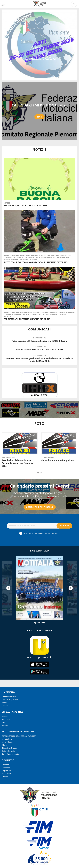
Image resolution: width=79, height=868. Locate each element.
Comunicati (16, 256)
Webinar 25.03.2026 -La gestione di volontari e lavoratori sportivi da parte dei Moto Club (39, 360)
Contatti (5, 706)
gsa (67, 256)
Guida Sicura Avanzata (10, 754)
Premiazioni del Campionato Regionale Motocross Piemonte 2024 (18, 463)
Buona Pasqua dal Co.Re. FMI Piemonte (25, 205)
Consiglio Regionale (9, 697)
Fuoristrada (59, 256)
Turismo (25, 260)
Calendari (5, 765)
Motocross (6, 719)
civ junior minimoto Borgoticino (58, 460)
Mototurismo (42, 258)
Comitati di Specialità (10, 700)
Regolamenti (7, 771)
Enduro (5, 716)
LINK (39, 117)
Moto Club (30, 258)
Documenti (27, 256)
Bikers (7, 256)
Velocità (33, 260)
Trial (3, 722)
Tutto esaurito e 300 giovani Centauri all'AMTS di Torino (36, 262)
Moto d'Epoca (7, 742)
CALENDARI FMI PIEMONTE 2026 (40, 105)
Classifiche (6, 768)
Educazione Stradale (43, 256)
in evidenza (19, 258)
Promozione (62, 258)
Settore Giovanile (12, 260)
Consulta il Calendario (40, 507)
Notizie (7, 203)
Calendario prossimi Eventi (40, 486)
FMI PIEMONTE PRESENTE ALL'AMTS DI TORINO (27, 319)
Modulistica (6, 774)
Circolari (5, 777)
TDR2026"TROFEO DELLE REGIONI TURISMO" (19, 736)
